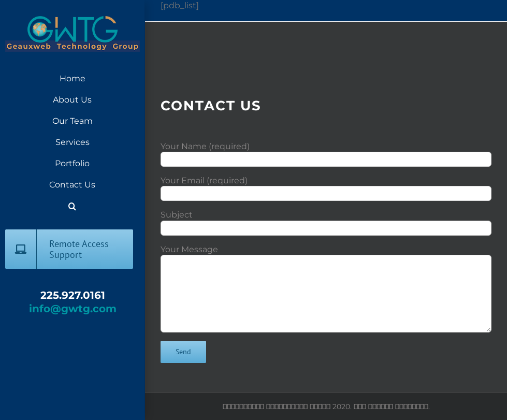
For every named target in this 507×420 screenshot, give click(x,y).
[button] (72, 206)
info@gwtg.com (73, 309)
